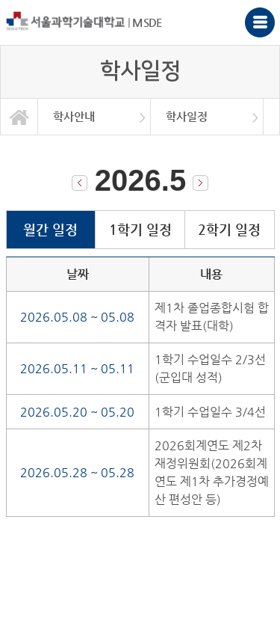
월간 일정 (50, 229)
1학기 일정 (140, 229)
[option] (94, 117)
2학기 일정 (229, 229)
